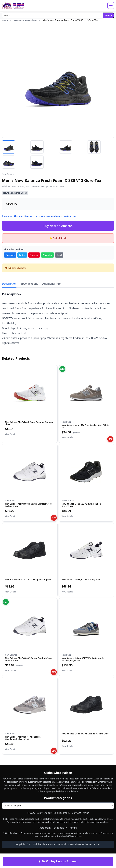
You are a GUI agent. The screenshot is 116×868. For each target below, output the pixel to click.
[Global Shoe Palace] (14, 5)
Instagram (45, 828)
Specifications (29, 284)
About (48, 813)
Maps (86, 813)
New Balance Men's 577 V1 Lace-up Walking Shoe (29, 580)
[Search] (52, 15)
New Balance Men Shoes (25, 20)
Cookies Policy (62, 813)
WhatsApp (47, 255)
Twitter (22, 255)
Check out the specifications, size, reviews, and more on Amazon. (39, 216)
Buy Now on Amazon (58, 226)
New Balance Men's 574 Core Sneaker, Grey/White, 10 (86, 426)
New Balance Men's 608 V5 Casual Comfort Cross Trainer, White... (28, 505)
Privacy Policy (35, 813)
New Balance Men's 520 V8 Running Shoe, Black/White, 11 (82, 505)
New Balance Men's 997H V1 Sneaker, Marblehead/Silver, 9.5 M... (23, 738)
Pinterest (34, 255)
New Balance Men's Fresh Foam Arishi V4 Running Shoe (29, 423)
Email (59, 255)
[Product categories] (58, 806)
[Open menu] (111, 5)
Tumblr (73, 828)
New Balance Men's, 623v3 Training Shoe (81, 580)
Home (5, 20)
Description (9, 284)
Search (108, 15)
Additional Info (52, 284)
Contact (76, 813)
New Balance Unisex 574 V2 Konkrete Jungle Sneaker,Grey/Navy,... (83, 659)
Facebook (10, 255)
